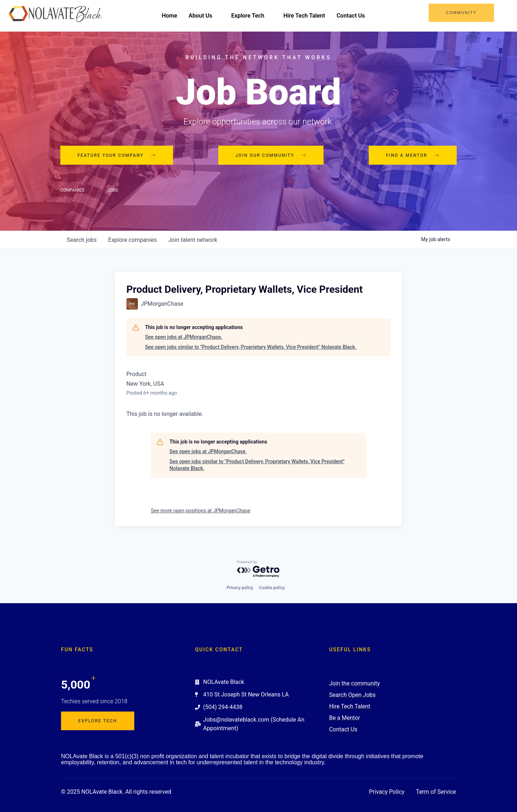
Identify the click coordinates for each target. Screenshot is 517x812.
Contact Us (351, 16)
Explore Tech (251, 16)
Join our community (271, 155)
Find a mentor (413, 155)
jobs (82, 240)
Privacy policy (240, 588)
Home (169, 16)
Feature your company (117, 155)
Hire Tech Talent (304, 16)
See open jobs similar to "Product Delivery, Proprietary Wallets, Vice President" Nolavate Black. (251, 347)
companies (132, 240)
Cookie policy (272, 588)
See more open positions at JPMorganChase (201, 511)
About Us (204, 16)
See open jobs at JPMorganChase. (184, 337)
